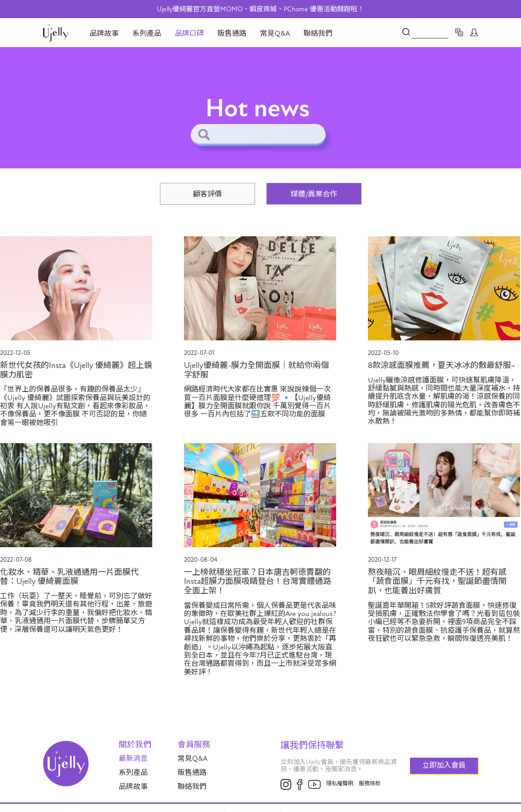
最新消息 (133, 759)
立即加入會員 (444, 765)
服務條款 (370, 783)
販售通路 (232, 33)
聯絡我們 (318, 33)
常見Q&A (275, 33)
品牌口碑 (189, 33)
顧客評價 (207, 194)
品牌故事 (104, 33)
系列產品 (147, 33)
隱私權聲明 (340, 783)
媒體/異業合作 (314, 194)
